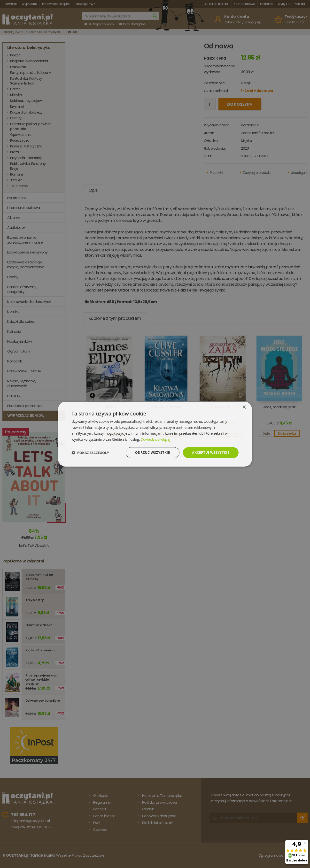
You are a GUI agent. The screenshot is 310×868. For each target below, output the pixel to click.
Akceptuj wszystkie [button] (211, 452)
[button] (90, 453)
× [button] (244, 407)
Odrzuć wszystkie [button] (153, 452)
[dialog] (155, 434)
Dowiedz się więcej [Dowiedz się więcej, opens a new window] (155, 439)
